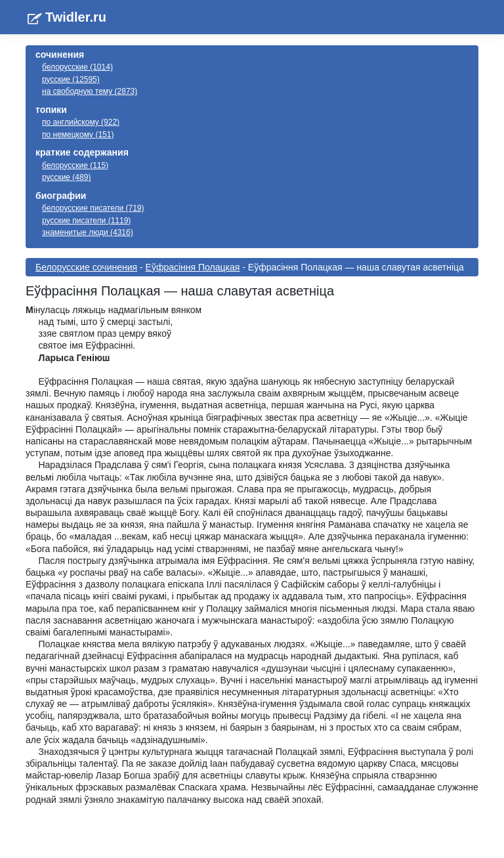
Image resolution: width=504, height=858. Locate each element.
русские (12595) (71, 79)
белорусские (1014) (77, 67)
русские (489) (66, 177)
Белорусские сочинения (86, 267)
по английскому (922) (81, 122)
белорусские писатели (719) (93, 208)
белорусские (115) (75, 165)
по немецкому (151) (78, 135)
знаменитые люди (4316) (88, 232)
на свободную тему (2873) (90, 91)
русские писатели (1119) (86, 221)
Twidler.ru (76, 17)
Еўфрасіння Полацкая (193, 267)
